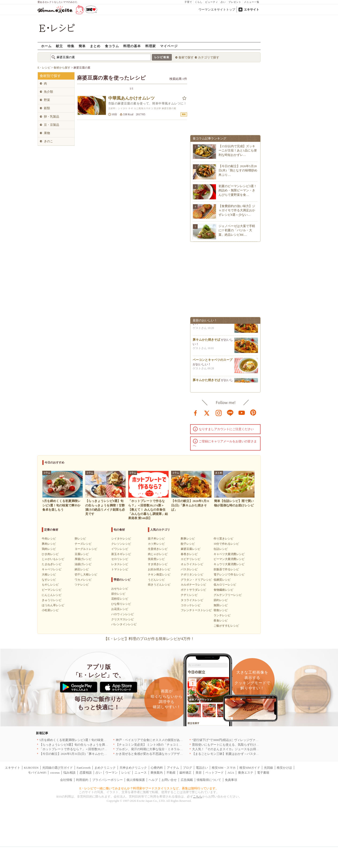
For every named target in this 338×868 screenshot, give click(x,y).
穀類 (47, 108)
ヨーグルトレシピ (86, 549)
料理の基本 (132, 46)
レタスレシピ (120, 564)
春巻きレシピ (189, 554)
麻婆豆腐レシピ (191, 549)
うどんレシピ (156, 580)
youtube (242, 413)
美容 (199, 773)
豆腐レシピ (82, 554)
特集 (71, 46)
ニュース (141, 773)
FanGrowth (83, 768)
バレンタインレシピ (124, 624)
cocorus (55, 773)
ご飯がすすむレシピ (226, 626)
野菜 (47, 100)
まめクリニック (105, 768)
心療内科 (157, 768)
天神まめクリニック (133, 768)
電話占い (202, 768)
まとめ (95, 46)
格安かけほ (284, 768)
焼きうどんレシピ (159, 585)
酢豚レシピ (188, 539)
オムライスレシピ (192, 564)
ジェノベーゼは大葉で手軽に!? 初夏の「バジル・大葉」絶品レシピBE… (237, 230)
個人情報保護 (136, 780)
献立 (59, 46)
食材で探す (186, 57)
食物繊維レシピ (223, 590)
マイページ (169, 46)
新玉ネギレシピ (121, 554)
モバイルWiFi (37, 773)
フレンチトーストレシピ (196, 610)
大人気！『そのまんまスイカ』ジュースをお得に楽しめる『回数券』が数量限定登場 (250, 749)
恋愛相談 (86, 773)
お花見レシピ (120, 609)
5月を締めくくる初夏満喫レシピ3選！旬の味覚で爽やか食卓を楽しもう (88, 740)
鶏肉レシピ (49, 549)
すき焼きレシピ (158, 564)
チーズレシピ (83, 544)
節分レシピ (118, 594)
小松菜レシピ (50, 610)
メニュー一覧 (252, 2)
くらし (199, 2)
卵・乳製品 (52, 117)
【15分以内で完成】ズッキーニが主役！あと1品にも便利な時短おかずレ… (238, 150)
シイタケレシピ (121, 539)
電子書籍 (263, 773)
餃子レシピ (188, 544)
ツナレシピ (82, 585)
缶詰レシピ (221, 549)
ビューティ (212, 2)
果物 (47, 133)
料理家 (151, 46)
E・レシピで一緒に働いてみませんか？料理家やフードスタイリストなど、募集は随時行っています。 (149, 788)
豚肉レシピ (49, 544)
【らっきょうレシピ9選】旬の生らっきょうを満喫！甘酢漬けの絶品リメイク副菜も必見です (103, 745)
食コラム (112, 46)
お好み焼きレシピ (159, 569)
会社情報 (66, 780)
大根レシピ (49, 575)
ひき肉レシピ (50, 554)
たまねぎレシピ (52, 564)
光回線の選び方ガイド (58, 768)
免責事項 (231, 780)
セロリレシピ (120, 559)
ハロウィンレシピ (123, 614)
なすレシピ (49, 580)
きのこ (48, 141)
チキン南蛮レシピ (159, 575)
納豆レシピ (82, 569)
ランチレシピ (222, 615)
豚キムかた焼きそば (206, 341)
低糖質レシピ (222, 580)
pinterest (253, 413)
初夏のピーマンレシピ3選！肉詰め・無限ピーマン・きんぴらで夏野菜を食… (238, 190)
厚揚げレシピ (83, 559)
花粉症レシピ (120, 599)
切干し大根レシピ (86, 575)
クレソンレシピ (121, 544)
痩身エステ (246, 773)
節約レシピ (221, 600)
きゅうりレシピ (52, 600)
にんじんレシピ (52, 595)
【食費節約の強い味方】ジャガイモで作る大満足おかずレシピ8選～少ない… (237, 210)
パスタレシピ (189, 569)
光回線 (268, 768)
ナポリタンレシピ (192, 575)
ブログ (187, 768)
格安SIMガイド (250, 768)
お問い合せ (169, 780)
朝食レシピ (221, 610)
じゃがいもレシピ (53, 559)
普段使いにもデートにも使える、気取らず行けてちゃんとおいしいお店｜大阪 (245, 745)
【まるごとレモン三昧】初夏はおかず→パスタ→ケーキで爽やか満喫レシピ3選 (246, 754)
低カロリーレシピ (225, 585)
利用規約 (82, 780)
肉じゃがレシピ (158, 554)
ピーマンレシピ (52, 590)
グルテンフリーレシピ (228, 595)
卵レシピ (80, 539)
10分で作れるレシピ (226, 544)
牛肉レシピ (49, 539)
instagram (219, 413)
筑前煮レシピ (156, 559)
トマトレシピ (120, 569)
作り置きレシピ (223, 539)
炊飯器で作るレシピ (226, 569)
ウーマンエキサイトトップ (217, 10)
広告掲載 (187, 780)
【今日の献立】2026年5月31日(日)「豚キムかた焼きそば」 (79, 754)
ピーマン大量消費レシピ (229, 559)
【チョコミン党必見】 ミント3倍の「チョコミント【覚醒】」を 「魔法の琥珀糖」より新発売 (180, 745)
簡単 (82, 46)
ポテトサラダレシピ (193, 590)
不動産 (171, 773)
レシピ (126, 773)
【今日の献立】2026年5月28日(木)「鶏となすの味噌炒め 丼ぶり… (238, 170)
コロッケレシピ (191, 605)
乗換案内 (157, 773)
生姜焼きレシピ (158, 549)
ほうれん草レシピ (53, 605)
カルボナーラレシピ (193, 585)
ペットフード (215, 773)
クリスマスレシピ (123, 619)
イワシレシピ (120, 549)
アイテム (173, 768)
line (230, 413)
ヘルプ (153, 780)
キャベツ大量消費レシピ (229, 554)
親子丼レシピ (156, 539)
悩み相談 (69, 773)
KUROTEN (31, 768)
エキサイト (252, 10)
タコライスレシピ (192, 600)
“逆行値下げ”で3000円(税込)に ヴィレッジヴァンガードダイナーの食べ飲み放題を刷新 (251, 740)
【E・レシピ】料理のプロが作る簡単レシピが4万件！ (149, 639)
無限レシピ (221, 605)
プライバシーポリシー (108, 780)
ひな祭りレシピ (121, 604)
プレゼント (235, 2)
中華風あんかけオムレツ (131, 98)
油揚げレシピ (83, 564)
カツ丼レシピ (156, 544)
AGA (231, 773)
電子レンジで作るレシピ (229, 575)
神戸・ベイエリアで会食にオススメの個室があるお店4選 (155, 740)
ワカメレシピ (83, 580)
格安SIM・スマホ (224, 768)
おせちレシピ (120, 589)
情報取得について (209, 780)
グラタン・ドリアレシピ (196, 580)
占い (223, 2)
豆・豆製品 (52, 125)
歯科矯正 (185, 773)
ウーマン (111, 773)
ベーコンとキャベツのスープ (213, 361)
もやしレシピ (50, 585)
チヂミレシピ (189, 595)
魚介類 (48, 92)
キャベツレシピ (52, 569)
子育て (188, 2)
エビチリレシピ (191, 559)
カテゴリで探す (209, 57)
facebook (196, 413)
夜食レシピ (221, 621)
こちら (198, 797)
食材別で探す (50, 76)
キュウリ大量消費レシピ (229, 564)
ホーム (46, 46)
